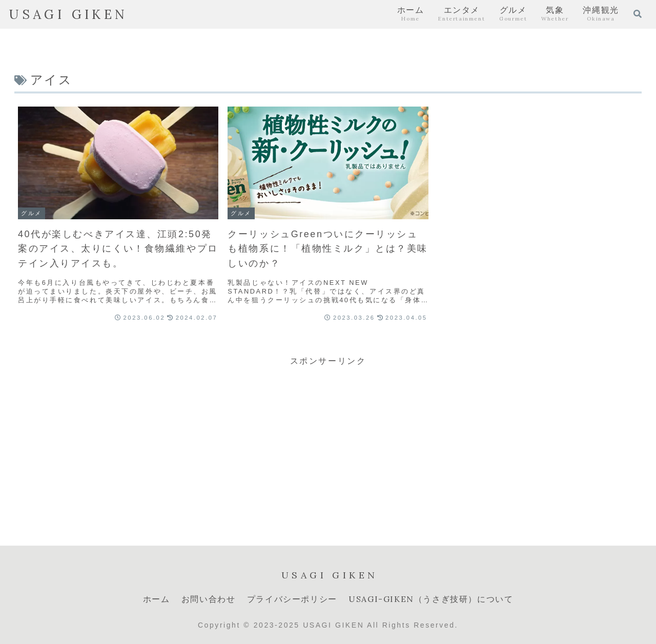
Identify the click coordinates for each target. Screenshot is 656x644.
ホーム (157, 599)
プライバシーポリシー (292, 599)
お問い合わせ (209, 599)
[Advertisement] (328, 441)
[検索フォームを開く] (638, 14)
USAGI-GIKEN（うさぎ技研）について (431, 599)
